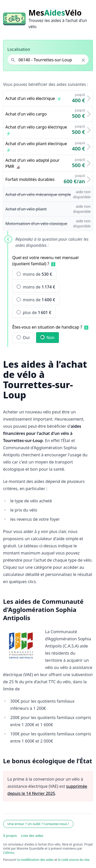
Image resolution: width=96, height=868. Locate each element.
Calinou (9, 853)
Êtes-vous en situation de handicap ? (47, 327)
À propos (10, 836)
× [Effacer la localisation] (83, 60)
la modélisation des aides (35, 860)
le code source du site (74, 860)
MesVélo (55, 13)
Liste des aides (32, 836)
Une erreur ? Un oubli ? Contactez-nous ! (38, 824)
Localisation (19, 49)
